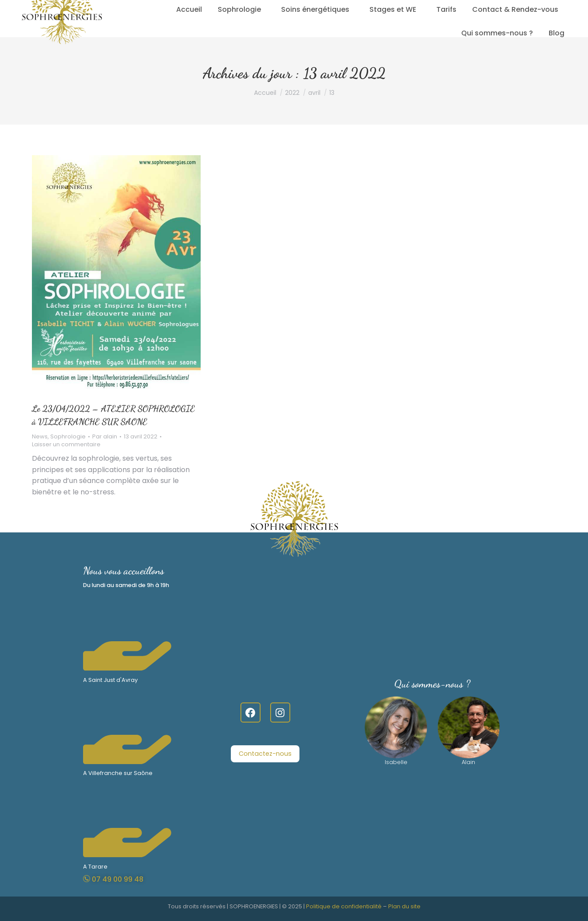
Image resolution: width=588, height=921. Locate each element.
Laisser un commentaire (66, 445)
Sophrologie (68, 436)
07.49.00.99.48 (136, 9)
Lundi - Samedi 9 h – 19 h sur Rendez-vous (236, 9)
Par (105, 437)
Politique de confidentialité (344, 906)
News (40, 436)
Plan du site (404, 906)
